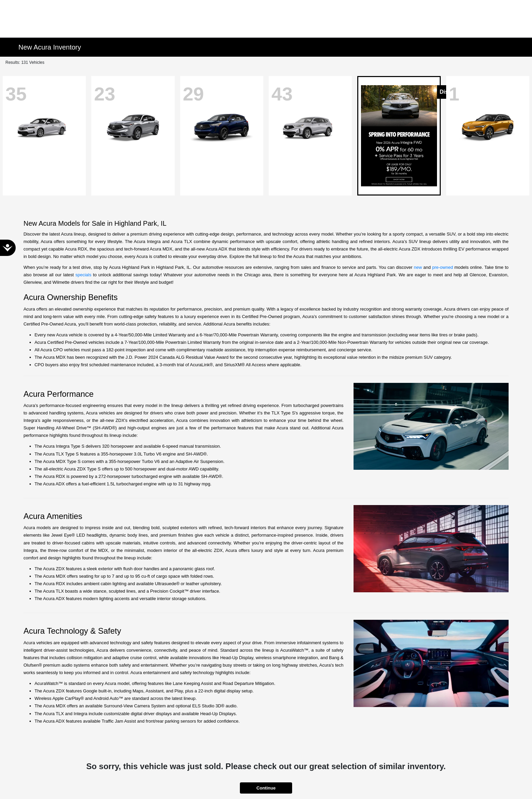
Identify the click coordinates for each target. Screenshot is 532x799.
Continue (266, 788)
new (418, 267)
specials (83, 275)
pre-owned (443, 267)
